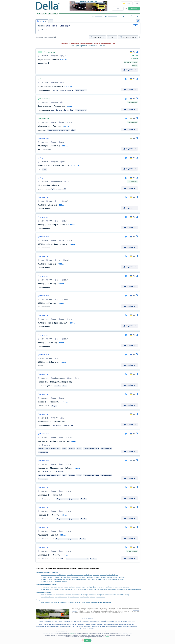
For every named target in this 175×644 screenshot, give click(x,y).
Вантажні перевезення (43, 572)
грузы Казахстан (55, 602)
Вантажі (54, 584)
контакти (90, 618)
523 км (66, 126)
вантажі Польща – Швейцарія (67, 587)
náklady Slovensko (97, 602)
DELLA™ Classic (123, 621)
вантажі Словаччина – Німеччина (113, 589)
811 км (65, 555)
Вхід (118, 9)
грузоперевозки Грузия (94, 595)
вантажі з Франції (91, 624)
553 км (70, 106)
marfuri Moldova (86, 602)
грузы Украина (45, 602)
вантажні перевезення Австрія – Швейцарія (53, 575)
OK (87, 640)
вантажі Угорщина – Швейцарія (103, 587)
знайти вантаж (44, 624)
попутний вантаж (78, 626)
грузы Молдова (65, 602)
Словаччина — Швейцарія (54, 26)
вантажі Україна (54, 624)
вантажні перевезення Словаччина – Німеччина (109, 579)
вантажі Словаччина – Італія (73, 589)
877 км (63, 535)
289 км (65, 146)
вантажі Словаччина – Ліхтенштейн (92, 589)
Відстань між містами (112, 621)
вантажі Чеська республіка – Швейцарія (52, 589)
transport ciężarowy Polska (108, 595)
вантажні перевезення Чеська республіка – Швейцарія (109, 577)
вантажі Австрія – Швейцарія (49, 587)
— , (55, 382)
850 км (78, 468)
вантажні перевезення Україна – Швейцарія (80, 577)
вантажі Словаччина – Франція (132, 589)
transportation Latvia (122, 595)
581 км (62, 205)
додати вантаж (98, 16)
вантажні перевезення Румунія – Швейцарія (105, 575)
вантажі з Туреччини (104, 624)
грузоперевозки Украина (48, 595)
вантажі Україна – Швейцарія (121, 587)
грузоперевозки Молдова (79, 595)
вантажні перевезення (130, 626)
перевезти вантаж (66, 626)
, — (53, 441)
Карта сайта (131, 621)
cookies (71, 634)
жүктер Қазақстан (75, 602)
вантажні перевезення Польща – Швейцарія (79, 575)
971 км (74, 441)
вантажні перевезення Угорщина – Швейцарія (54, 577)
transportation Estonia (61, 597)
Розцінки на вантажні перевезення (48, 621)
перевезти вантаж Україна (114, 626)
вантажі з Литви (41, 626)
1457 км (76, 165)
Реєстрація (134, 9)
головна (84, 618)
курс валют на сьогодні (87, 628)
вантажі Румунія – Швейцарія (85, 587)
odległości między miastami (88, 597)
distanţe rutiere (101, 597)
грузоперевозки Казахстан (63, 595)
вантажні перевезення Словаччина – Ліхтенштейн (81, 579)
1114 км (61, 264)
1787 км (69, 86)
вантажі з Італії (130, 624)
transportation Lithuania (47, 597)
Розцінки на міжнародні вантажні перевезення (93, 621)
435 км (64, 59)
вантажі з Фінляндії (53, 626)
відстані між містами (74, 597)
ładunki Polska (107, 602)
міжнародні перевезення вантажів (95, 626)
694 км (64, 362)
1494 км (65, 402)
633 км (73, 225)
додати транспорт (111, 16)
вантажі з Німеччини (78, 624)
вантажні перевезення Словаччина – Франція (54, 582)
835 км (64, 515)
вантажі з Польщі (65, 624)
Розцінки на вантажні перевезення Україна (69, 621)
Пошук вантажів (41, 600)
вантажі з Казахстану (117, 624)
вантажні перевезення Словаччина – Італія (53, 579)
